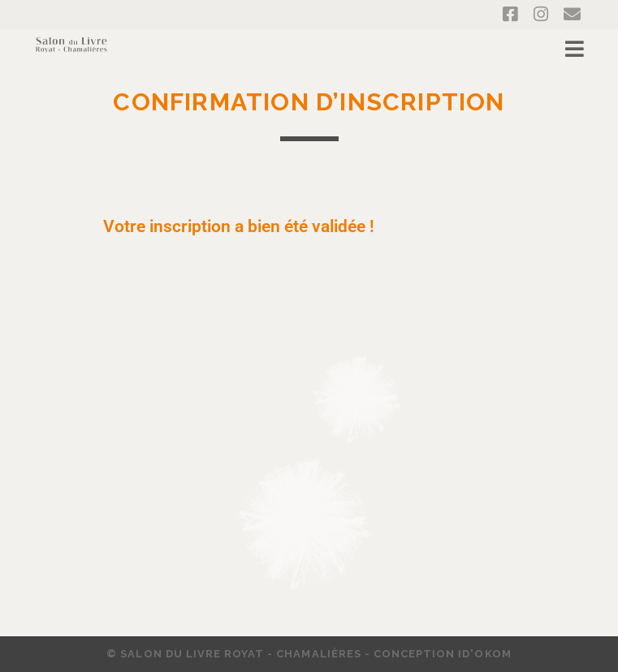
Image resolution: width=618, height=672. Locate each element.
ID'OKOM (484, 654)
